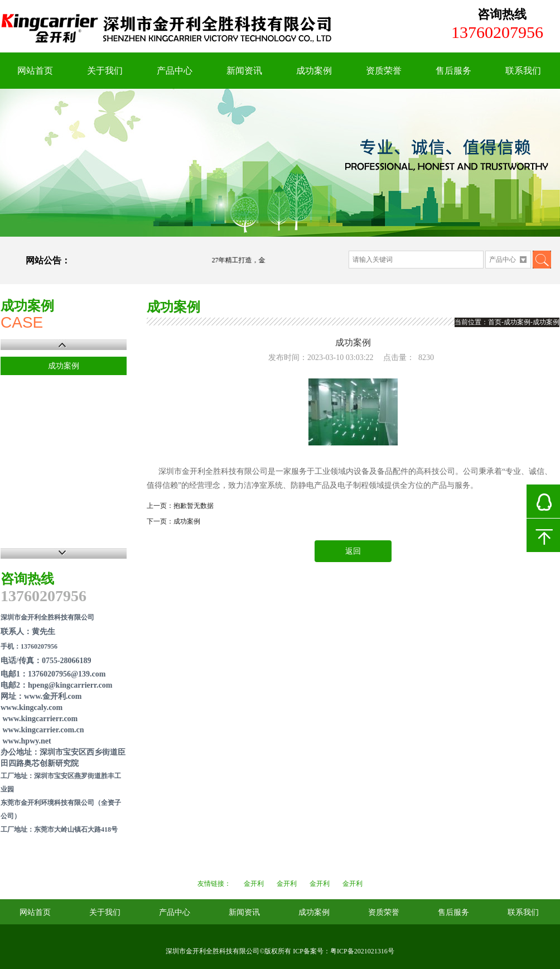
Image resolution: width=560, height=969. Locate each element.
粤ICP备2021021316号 (362, 951)
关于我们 (105, 71)
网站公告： (48, 260)
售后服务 (453, 71)
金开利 (254, 884)
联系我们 (523, 71)
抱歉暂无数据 (194, 506)
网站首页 (35, 71)
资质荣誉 (384, 71)
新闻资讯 (244, 71)
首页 (495, 322)
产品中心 (175, 71)
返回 (353, 551)
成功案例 (314, 71)
